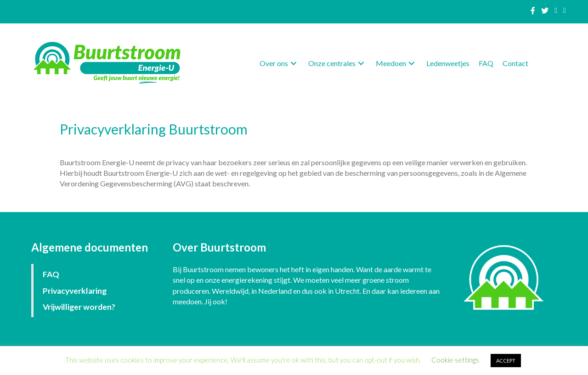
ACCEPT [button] (506, 361)
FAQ (51, 274)
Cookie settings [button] (455, 360)
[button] (294, 64)
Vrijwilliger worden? (79, 307)
